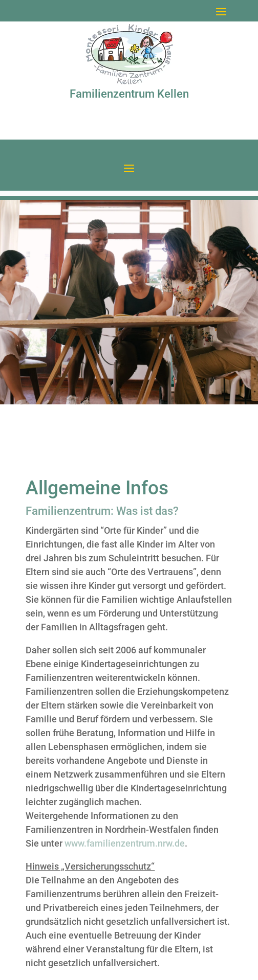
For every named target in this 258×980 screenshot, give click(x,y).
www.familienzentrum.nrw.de (125, 843)
